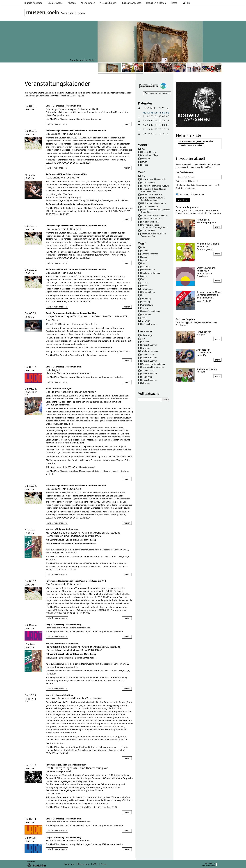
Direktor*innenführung (151, 311)
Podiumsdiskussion (149, 324)
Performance (43, 96)
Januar (144, 162)
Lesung (144, 257)
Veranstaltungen (108, 3)
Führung (145, 251)
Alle (83, 96)
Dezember (146, 158)
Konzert (112, 93)
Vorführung (146, 298)
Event (120, 93)
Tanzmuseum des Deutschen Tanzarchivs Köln (154, 235)
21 (167, 125)
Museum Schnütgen (150, 207)
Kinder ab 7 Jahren (149, 374)
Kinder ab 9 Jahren (149, 380)
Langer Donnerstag (150, 254)
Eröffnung (146, 302)
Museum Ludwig (148, 183)
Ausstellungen (88, 3)
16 (149, 125)
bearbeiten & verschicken (191, 145)
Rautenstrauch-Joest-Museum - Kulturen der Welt (154, 190)
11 (156, 121)
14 (167, 121)
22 (144, 129)
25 (156, 129)
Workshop (145, 267)
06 (164, 116)
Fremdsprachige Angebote (153, 367)
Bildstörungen (97, 204)
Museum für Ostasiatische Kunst (155, 215)
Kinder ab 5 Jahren (149, 345)
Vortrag (144, 286)
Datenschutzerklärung (194, 185)
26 (160, 129)
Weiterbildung (147, 305)
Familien (145, 342)
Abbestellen (198, 194)
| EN (186, 3)
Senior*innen (147, 377)
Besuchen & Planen (156, 3)
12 (160, 121)
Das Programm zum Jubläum (157, 93)
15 (144, 125)
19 (160, 125)
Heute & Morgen (149, 152)
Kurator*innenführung (151, 273)
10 (152, 121)
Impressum (69, 864)
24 (152, 129)
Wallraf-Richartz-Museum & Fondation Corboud (153, 199)
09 (149, 121)
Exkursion (102, 93)
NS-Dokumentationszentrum (154, 203)
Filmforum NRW (148, 230)
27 (164, 129)
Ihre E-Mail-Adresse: (185, 172)
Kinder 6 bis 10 (148, 370)
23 (149, 129)
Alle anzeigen (147, 335)
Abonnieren (182, 194)
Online (144, 276)
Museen (72, 3)
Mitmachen (146, 314)
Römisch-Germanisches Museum (155, 186)
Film (143, 295)
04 (156, 116)
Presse (174, 3)
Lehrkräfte (146, 383)
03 (152, 116)
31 (152, 134)
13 (164, 121)
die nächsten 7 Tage (150, 155)
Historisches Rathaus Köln (152, 194)
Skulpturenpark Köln (150, 222)
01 (144, 116)
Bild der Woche (55, 3)
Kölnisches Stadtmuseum (152, 218)
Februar (145, 165)
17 (152, 125)
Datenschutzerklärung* (187, 181)
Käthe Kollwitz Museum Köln (154, 179)
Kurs (143, 263)
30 (149, 134)
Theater (145, 308)
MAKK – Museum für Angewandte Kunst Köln (156, 211)
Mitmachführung (148, 292)
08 (144, 121)
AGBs (95, 864)
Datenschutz (83, 864)
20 (164, 125)
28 (167, 129)
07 (167, 116)
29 (144, 134)
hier (57, 553)
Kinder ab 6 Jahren (149, 361)
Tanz (143, 279)
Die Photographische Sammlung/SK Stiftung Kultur (154, 226)
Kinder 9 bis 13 (148, 354)
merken (127, 124)
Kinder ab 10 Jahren (69, 96)
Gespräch (145, 260)
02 (149, 116)
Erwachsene (146, 348)
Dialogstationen (148, 270)
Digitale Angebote (33, 3)
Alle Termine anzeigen (57, 124)
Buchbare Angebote (131, 3)
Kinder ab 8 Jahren (149, 358)
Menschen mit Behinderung (153, 364)
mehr (218, 227)
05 (160, 116)
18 (156, 125)
